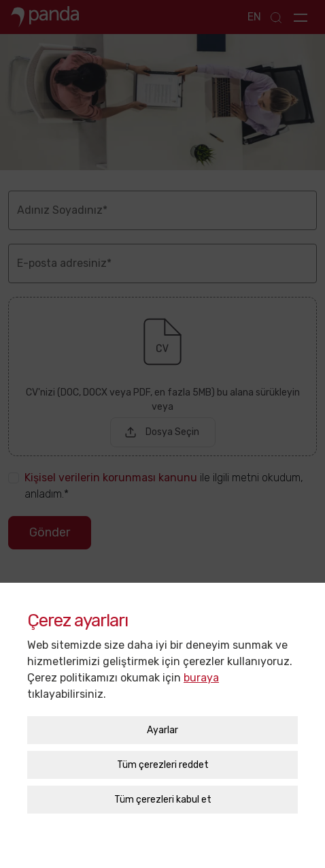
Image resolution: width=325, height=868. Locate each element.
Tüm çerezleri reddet (163, 759)
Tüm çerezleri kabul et (163, 793)
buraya (201, 672)
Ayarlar (162, 724)
